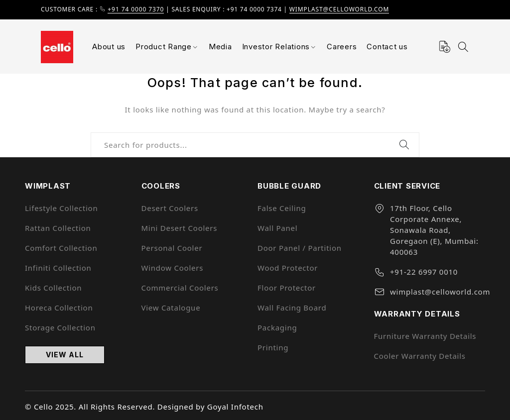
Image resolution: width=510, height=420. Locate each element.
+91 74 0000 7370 (136, 9)
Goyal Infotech (235, 407)
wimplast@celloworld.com (339, 9)
